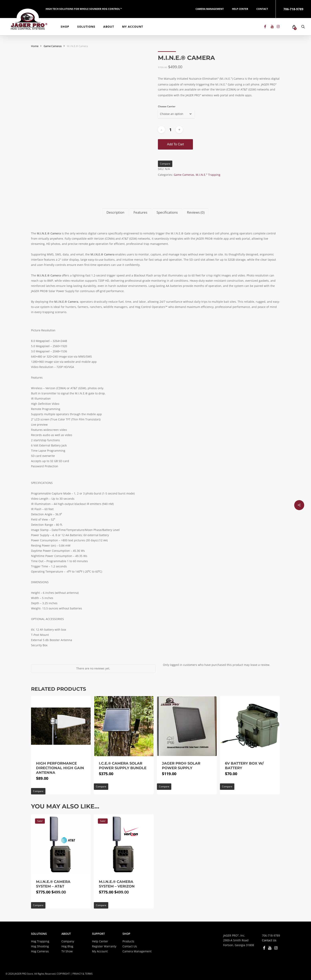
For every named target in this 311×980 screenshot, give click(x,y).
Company (68, 941)
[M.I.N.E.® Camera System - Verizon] (124, 844)
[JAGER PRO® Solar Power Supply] (187, 726)
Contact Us (130, 946)
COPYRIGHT (63, 974)
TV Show (67, 951)
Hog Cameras (40, 951)
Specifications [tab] (167, 212)
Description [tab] (115, 212)
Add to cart (175, 144)
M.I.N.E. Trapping (208, 175)
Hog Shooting (40, 946)
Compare (165, 164)
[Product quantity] (170, 130)
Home (35, 46)
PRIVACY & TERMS (83, 974)
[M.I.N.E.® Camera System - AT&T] (61, 844)
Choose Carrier (167, 106)
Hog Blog (67, 946)
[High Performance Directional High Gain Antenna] (61, 726)
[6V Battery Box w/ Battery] (250, 726)
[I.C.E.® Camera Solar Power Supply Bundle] (124, 726)
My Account (100, 951)
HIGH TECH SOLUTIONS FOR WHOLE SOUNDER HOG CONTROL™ (84, 9)
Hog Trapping (40, 941)
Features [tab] (140, 212)
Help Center (100, 941)
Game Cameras (53, 46)
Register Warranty (104, 946)
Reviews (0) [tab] (196, 212)
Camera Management (137, 951)
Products (128, 941)
